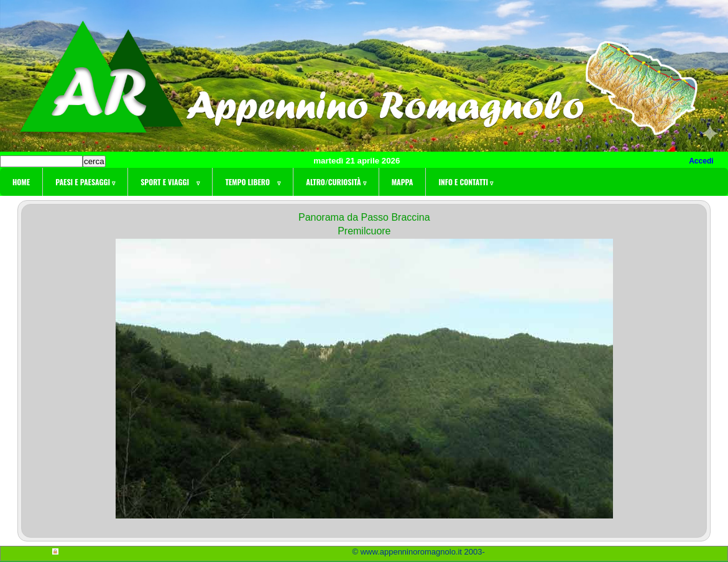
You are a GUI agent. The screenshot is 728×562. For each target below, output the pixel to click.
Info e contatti (466, 182)
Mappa (403, 182)
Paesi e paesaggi (85, 182)
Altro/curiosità (336, 182)
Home (21, 182)
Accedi (701, 161)
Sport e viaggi (170, 182)
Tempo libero (253, 182)
